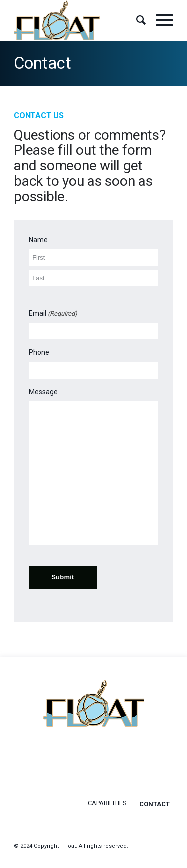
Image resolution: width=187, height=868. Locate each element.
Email (53, 313)
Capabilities (107, 803)
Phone (39, 352)
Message (43, 392)
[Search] (136, 20)
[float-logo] (78, 20)
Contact (42, 63)
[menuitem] (136, 20)
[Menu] (159, 20)
